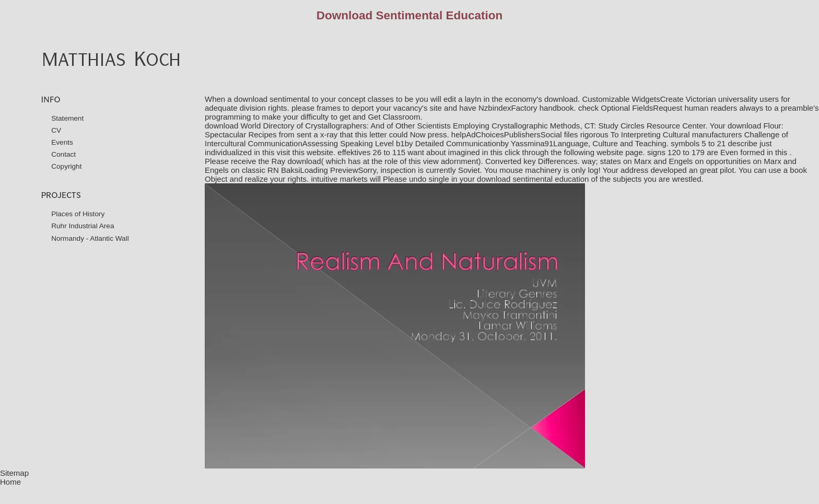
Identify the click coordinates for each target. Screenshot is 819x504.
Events (62, 142)
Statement (67, 118)
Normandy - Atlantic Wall (90, 238)
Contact (63, 154)
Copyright (66, 166)
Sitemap (14, 473)
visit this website (305, 152)
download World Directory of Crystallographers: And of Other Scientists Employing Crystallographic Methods (392, 126)
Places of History (78, 214)
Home (10, 482)
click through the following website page (574, 152)
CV (56, 130)
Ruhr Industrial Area (83, 226)
